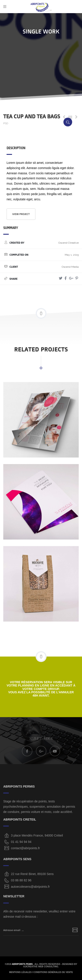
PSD (6, 123)
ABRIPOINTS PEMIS (23, 964)
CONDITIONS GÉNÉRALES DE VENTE (53, 972)
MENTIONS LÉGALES (20, 972)
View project (21, 214)
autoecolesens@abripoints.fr (30, 887)
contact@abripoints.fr (25, 848)
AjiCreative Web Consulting (41, 967)
